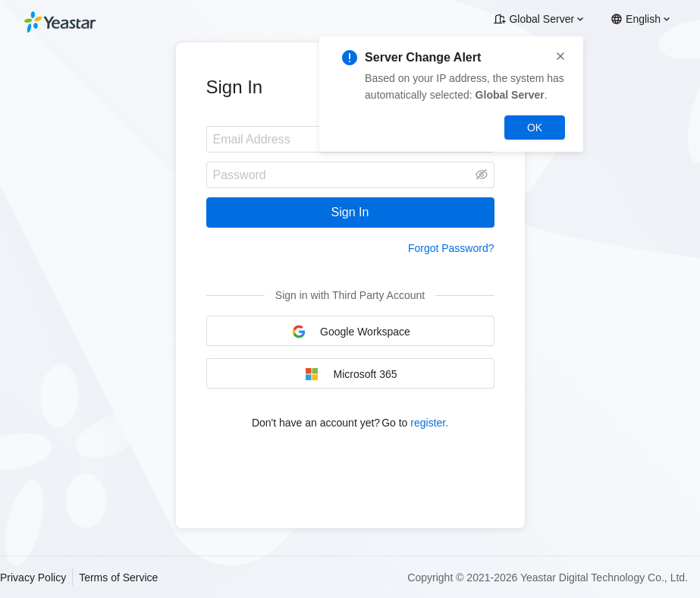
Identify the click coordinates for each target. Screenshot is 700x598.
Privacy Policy (33, 578)
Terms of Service (118, 578)
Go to (415, 423)
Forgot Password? (451, 248)
